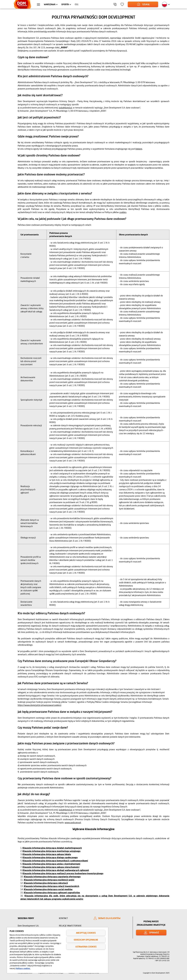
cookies (123, 212)
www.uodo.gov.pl (73, 822)
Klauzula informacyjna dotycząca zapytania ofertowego (52, 877)
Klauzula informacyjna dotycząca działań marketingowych (52, 848)
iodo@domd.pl (65, 108)
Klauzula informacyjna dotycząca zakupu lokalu (47, 854)
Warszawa (50, 4)
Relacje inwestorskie (70, 926)
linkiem (139, 149)
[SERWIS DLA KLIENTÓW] (111, 918)
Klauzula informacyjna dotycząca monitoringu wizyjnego (51, 851)
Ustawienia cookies (86, 947)
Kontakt (63, 918)
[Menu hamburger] (38, 5)
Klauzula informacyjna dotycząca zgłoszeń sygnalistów (52, 892)
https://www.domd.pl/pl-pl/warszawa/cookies (39, 705)
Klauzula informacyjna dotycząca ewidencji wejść (49, 880)
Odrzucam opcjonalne (86, 940)
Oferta (65, 4)
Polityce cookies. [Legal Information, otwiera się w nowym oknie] (23, 968)
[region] (57, 950)
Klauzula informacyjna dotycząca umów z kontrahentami (51, 864)
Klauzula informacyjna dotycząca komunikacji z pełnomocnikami (55, 861)
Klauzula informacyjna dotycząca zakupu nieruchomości (51, 867)
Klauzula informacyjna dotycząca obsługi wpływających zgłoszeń (56, 870)
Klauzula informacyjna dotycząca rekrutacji (46, 883)
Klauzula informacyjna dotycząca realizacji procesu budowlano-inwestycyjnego (63, 873)
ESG (77, 4)
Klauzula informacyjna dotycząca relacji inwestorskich (51, 886)
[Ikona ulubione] (122, 4)
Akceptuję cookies (86, 933)
